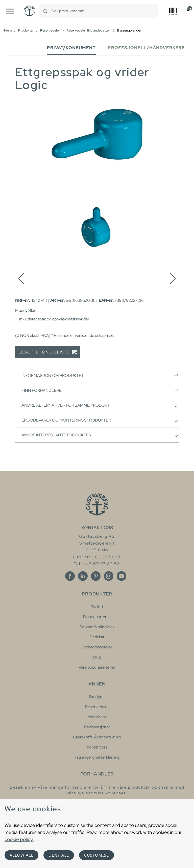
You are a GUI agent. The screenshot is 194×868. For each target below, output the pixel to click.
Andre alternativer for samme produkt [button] (100, 405)
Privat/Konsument (71, 48)
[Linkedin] (83, 576)
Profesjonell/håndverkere (146, 48)
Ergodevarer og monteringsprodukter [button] (100, 420)
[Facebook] (70, 576)
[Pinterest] (96, 576)
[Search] (45, 11)
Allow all (21, 855)
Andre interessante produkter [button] (100, 435)
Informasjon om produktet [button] (100, 375)
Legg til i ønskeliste (48, 352)
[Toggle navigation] (10, 11)
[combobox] (105, 11)
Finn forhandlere (100, 390)
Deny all (59, 855)
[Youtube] (122, 576)
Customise (96, 855)
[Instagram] (109, 576)
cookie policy (19, 839)
